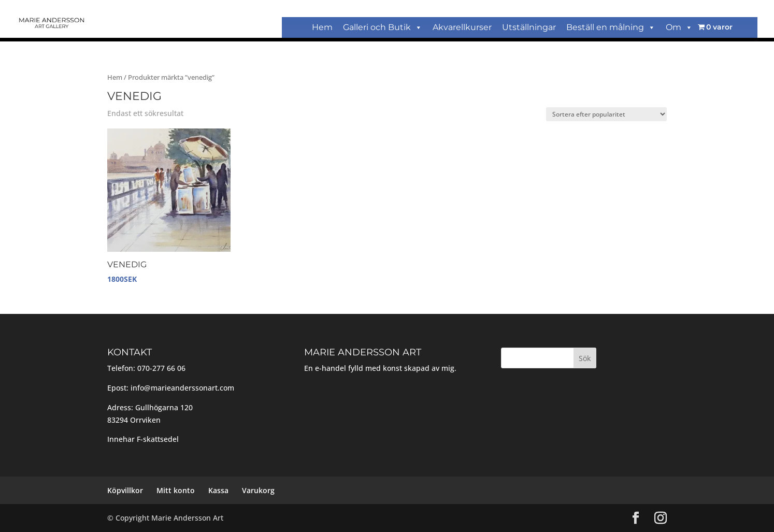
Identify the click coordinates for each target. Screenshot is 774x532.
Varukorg (258, 490)
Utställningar (529, 27)
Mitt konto (176, 490)
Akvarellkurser (462, 27)
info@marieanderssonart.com (182, 388)
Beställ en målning (611, 27)
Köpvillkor (125, 490)
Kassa (218, 490)
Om (679, 27)
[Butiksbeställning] (606, 114)
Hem (322, 27)
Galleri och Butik (383, 27)
